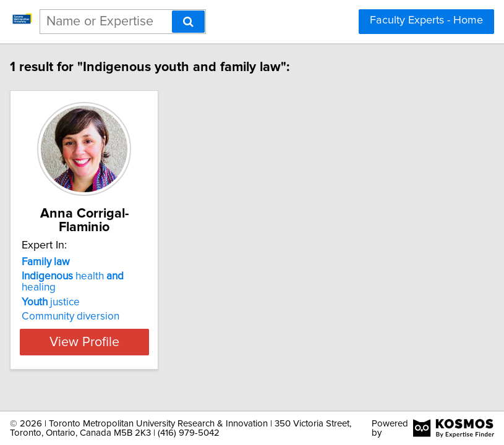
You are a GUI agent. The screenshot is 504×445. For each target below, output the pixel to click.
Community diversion (81, 316)
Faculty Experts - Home (426, 20)
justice (61, 302)
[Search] (188, 22)
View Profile (94, 342)
